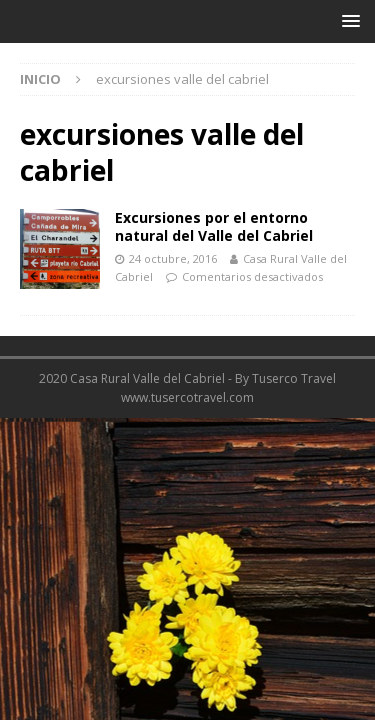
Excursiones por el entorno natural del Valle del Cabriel (214, 226)
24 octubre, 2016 (173, 258)
